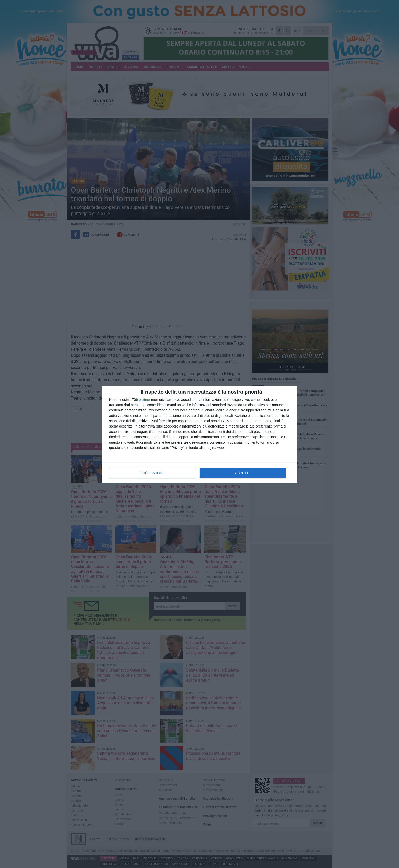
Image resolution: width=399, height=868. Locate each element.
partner (145, 400)
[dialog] (199, 434)
